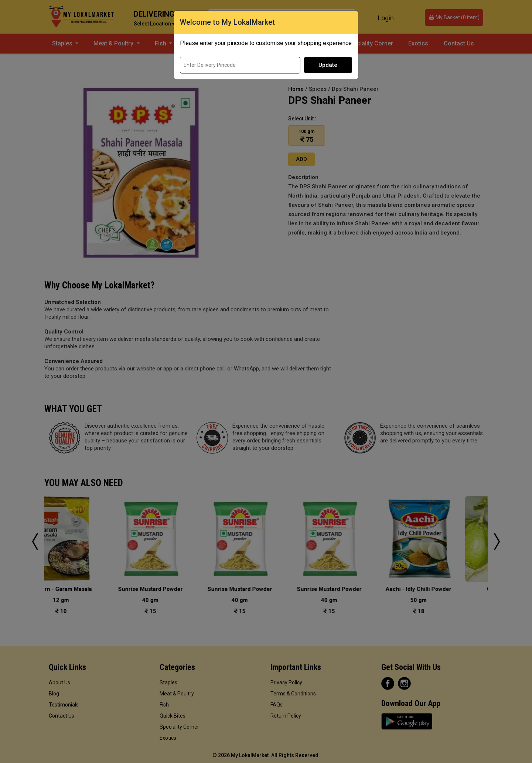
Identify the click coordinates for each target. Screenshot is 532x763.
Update (328, 65)
